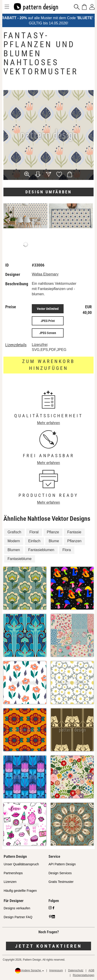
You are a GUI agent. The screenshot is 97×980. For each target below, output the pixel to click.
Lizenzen (10, 882)
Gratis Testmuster (61, 882)
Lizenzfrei (40, 345)
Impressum (56, 970)
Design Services (60, 873)
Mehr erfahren (49, 423)
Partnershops (13, 873)
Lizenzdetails (16, 345)
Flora (67, 550)
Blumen (14, 550)
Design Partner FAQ (18, 917)
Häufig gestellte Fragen (20, 891)
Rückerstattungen (84, 975)
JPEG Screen (48, 333)
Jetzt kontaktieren (48, 946)
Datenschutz (76, 970)
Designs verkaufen (17, 908)
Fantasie (74, 532)
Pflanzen (74, 541)
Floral (34, 532)
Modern (14, 541)
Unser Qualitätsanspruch (21, 864)
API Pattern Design (62, 864)
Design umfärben (48, 192)
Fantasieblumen (41, 550)
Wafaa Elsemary (45, 274)
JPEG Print (48, 321)
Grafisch (14, 532)
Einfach (34, 541)
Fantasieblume (20, 559)
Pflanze (53, 532)
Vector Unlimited (48, 309)
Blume (54, 541)
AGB (91, 970)
